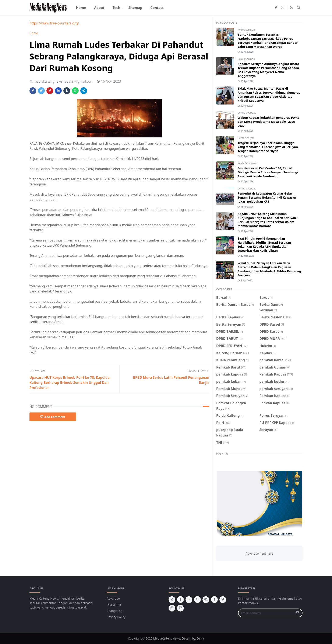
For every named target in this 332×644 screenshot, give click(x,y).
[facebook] (276, 8)
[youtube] (206, 600)
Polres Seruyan (246, 30)
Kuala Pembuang (247, 163)
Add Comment (53, 417)
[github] (180, 608)
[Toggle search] (299, 8)
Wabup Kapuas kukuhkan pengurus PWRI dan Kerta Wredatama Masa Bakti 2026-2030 (268, 122)
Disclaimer (114, 605)
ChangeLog (115, 611)
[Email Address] (266, 613)
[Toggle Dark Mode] (291, 8)
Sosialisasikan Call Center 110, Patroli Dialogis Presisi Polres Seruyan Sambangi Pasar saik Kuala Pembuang (268, 172)
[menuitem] (81, 8)
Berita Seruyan (246, 138)
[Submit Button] (297, 613)
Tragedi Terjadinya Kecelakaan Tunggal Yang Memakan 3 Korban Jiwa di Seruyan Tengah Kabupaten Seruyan (268, 147)
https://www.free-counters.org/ (54, 23)
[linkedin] (189, 600)
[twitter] (223, 600)
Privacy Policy (116, 617)
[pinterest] (197, 600)
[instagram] (283, 8)
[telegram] (172, 600)
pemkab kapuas (247, 113)
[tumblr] (180, 600)
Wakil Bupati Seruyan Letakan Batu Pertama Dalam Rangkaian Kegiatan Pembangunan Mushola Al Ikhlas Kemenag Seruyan (269, 269)
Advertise (113, 598)
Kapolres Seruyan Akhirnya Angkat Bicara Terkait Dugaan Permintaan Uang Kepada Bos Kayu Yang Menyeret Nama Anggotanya (268, 70)
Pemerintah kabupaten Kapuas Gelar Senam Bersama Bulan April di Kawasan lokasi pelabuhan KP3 (267, 197)
